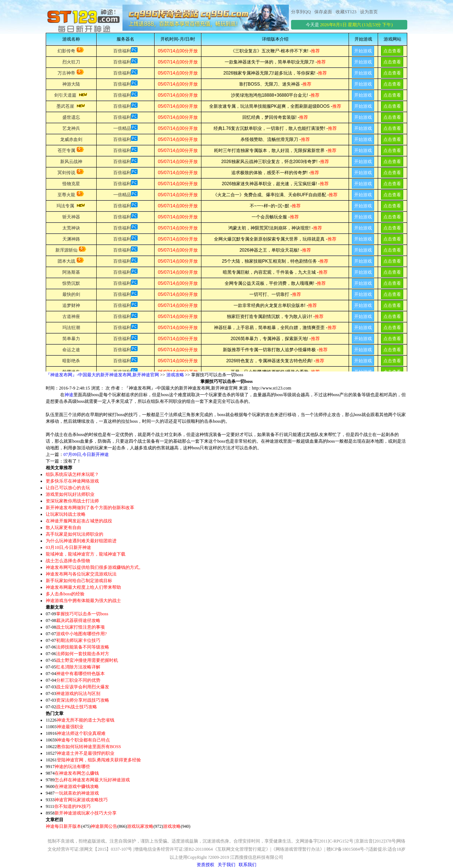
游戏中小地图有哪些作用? (81, 634)
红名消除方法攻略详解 (78, 667)
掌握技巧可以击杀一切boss (82, 614)
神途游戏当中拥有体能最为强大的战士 (83, 601)
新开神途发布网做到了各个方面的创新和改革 (90, 508)
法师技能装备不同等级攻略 (83, 647)
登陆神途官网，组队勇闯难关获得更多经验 (99, 760)
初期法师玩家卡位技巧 (78, 640)
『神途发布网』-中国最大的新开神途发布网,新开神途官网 (102, 375)
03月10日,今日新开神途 (68, 547)
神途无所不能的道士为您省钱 (86, 720)
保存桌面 (323, 12)
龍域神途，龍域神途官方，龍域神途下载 (86, 554)
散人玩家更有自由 (63, 528)
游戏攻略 (175, 375)
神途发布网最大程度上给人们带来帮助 (83, 587)
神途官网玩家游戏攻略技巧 (81, 800)
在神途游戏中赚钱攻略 (77, 786)
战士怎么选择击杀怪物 (68, 561)
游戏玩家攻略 (140, 826)
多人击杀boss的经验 (65, 594)
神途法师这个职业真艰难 (81, 733)
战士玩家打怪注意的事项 (80, 627)
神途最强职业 (70, 727)
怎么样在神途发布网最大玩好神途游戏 (92, 780)
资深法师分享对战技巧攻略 (83, 700)
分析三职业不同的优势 (78, 680)
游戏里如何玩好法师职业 (70, 494)
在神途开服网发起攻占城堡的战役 (79, 521)
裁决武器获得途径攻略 (78, 620)
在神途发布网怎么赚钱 (77, 773)
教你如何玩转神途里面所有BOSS (89, 747)
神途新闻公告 (104, 826)
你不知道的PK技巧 (72, 806)
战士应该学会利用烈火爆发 (83, 687)
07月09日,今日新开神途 (86, 454)
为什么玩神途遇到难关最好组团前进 (81, 541)
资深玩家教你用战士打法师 (72, 501)
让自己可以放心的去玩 (68, 488)
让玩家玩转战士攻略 (66, 514)
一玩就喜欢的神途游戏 (77, 793)
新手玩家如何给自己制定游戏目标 (79, 581)
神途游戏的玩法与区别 (78, 694)
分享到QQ (301, 12)
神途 (69, 395)
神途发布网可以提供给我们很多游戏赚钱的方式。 (94, 567)
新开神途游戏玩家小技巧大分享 (86, 813)
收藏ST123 (346, 12)
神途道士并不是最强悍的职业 (86, 753)
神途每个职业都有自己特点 (83, 740)
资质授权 (205, 865)
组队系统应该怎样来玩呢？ (72, 474)
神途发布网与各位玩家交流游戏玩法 (81, 574)
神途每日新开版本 (63, 826)
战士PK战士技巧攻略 (77, 707)
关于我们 (226, 865)
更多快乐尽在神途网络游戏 (72, 481)
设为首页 (369, 12)
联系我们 (248, 865)
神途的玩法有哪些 (72, 767)
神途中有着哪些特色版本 (80, 674)
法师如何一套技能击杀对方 (83, 654)
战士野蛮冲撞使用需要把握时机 (87, 660)
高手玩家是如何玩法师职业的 (75, 534)
